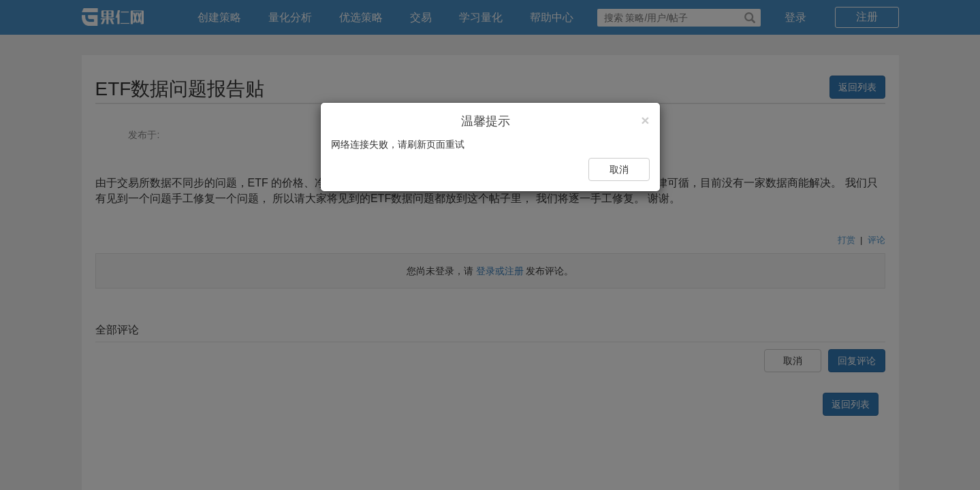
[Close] (645, 120)
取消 (619, 169)
